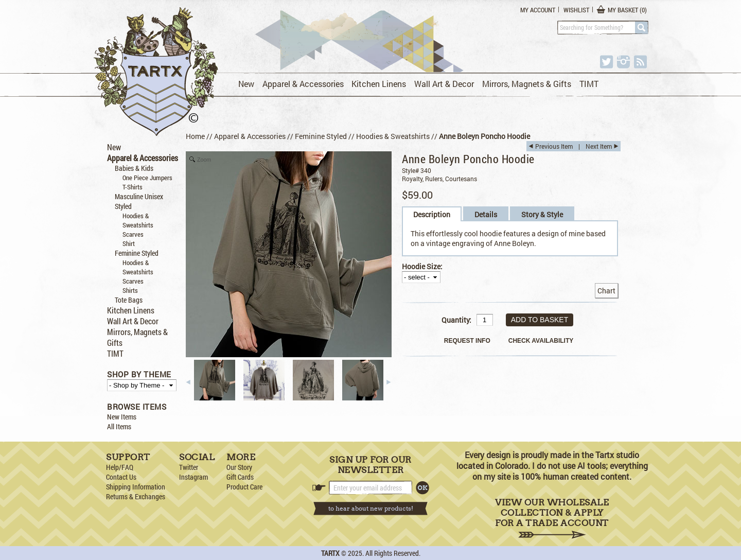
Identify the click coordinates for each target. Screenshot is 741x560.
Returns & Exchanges (136, 496)
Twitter (189, 467)
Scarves (133, 234)
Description (432, 214)
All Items (119, 426)
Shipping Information (136, 487)
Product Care (244, 487)
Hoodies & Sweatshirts (138, 220)
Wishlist (576, 10)
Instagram (193, 477)
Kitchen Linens (379, 84)
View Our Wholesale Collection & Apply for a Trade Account (552, 518)
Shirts (130, 290)
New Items (122, 417)
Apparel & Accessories (303, 84)
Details (486, 214)
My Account (538, 10)
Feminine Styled (137, 253)
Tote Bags (129, 300)
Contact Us (121, 477)
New (246, 84)
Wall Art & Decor (444, 84)
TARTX (330, 553)
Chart (606, 291)
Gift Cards (240, 477)
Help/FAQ (120, 467)
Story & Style (542, 214)
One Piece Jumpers (147, 178)
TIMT (589, 84)
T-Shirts (133, 187)
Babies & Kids (134, 168)
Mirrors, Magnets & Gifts (527, 84)
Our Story (239, 467)
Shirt (129, 243)
